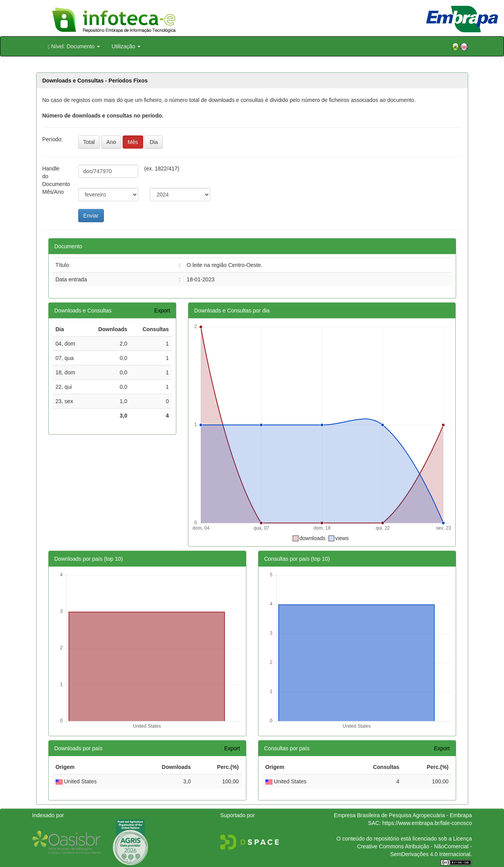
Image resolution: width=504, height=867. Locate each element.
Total (89, 142)
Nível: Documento (74, 47)
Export (162, 311)
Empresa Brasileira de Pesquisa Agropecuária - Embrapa (403, 815)
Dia (154, 142)
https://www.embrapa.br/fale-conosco (427, 823)
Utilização (126, 46)
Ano (111, 142)
